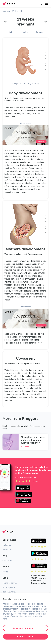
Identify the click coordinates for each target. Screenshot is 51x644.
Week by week (17, 11)
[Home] (9, 4)
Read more (25, 447)
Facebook (7, 550)
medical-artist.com (46, 53)
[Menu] (47, 4)
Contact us (7, 561)
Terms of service (10, 583)
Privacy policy (9, 587)
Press (5, 572)
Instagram (7, 545)
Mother (26, 32)
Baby (11, 32)
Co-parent (40, 32)
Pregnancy (6, 11)
